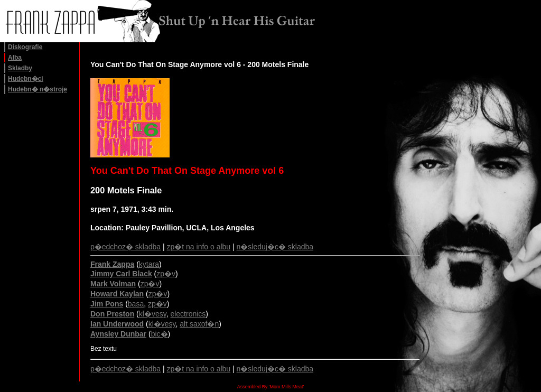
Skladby (20, 68)
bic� (160, 334)
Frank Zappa (112, 264)
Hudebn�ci (26, 79)
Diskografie (25, 47)
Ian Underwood (117, 324)
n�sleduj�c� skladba (275, 247)
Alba (15, 58)
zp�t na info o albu (199, 247)
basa (136, 304)
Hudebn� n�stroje (38, 89)
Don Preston (112, 314)
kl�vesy (153, 314)
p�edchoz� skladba (125, 247)
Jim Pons (107, 304)
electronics (188, 314)
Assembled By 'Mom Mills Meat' (270, 387)
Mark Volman (113, 284)
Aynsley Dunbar (118, 334)
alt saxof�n (199, 324)
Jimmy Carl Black (121, 274)
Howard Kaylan (117, 294)
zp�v (166, 274)
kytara (149, 264)
